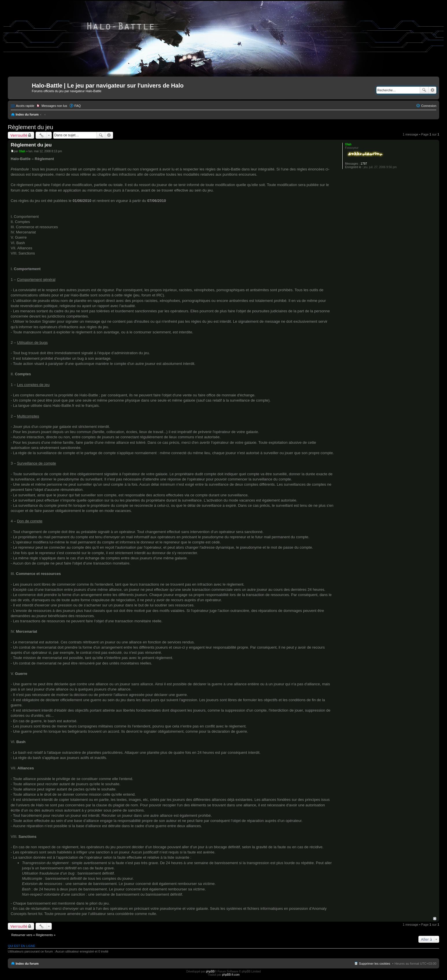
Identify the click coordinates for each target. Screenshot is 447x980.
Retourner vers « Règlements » (33, 935)
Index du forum (27, 114)
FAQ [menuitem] (77, 106)
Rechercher (424, 90)
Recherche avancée (432, 90)
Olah (348, 144)
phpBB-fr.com (231, 975)
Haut (435, 919)
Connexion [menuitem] (429, 106)
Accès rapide (25, 106)
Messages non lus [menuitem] (55, 106)
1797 (364, 164)
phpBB (210, 971)
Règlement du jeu (31, 127)
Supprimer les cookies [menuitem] (374, 964)
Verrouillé (19, 135)
